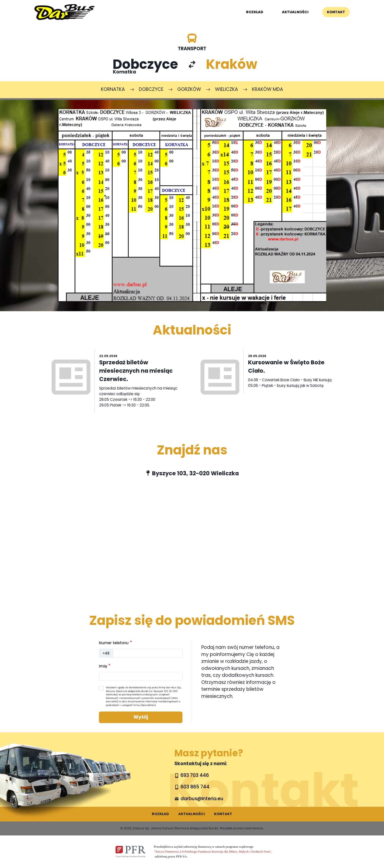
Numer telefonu (116, 643)
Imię (105, 666)
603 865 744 (195, 787)
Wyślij (141, 717)
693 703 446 (195, 775)
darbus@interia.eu (202, 799)
